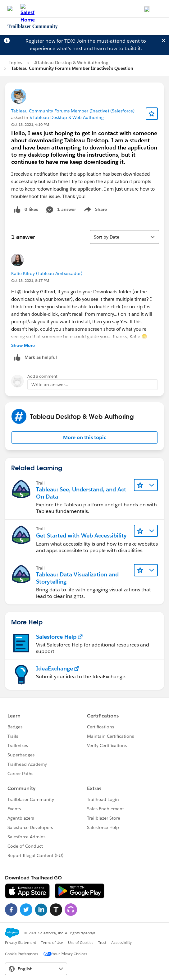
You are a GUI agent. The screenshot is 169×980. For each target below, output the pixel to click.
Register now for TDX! (50, 41)
